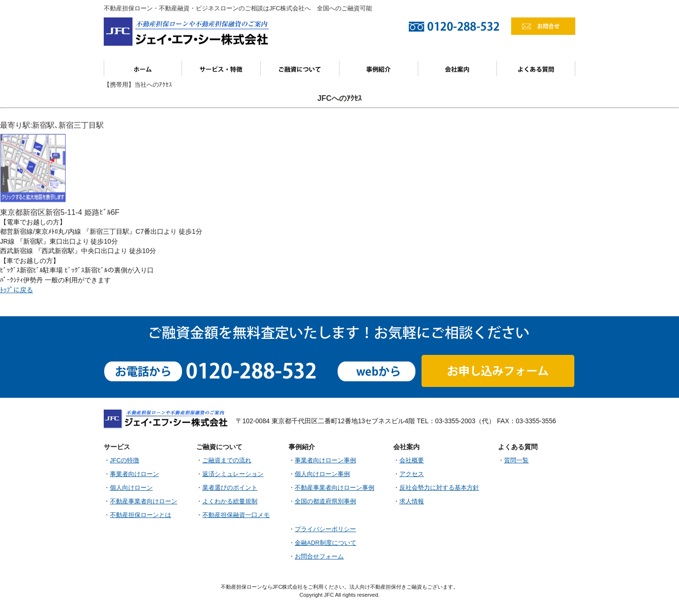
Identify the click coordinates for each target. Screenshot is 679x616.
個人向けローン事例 (322, 474)
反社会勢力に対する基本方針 (439, 488)
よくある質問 (536, 69)
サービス (221, 69)
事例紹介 (379, 69)
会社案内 (458, 69)
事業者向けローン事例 (325, 460)
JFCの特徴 (124, 460)
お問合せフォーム (319, 557)
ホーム (143, 69)
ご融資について (300, 69)
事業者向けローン (134, 474)
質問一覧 (516, 460)
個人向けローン (131, 488)
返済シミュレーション (233, 474)
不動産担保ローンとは (141, 515)
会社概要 (412, 460)
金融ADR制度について (326, 543)
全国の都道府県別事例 (325, 501)
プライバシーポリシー (325, 529)
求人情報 (412, 501)
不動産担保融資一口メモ (236, 515)
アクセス (412, 474)
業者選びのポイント (230, 488)
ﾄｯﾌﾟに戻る (17, 290)
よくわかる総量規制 (230, 501)
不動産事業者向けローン (144, 501)
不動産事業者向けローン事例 (335, 488)
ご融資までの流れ (227, 460)
